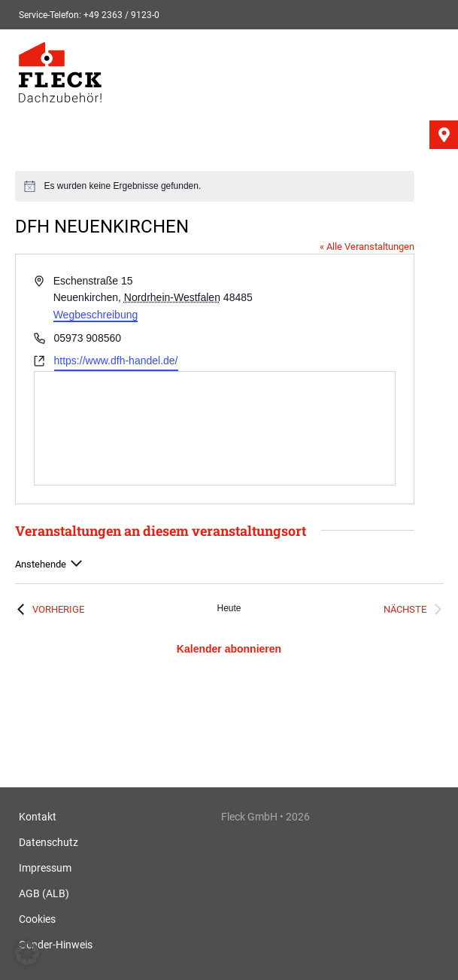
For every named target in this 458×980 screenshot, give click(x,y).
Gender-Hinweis (56, 945)
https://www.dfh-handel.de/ (116, 361)
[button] (27, 953)
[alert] (215, 186)
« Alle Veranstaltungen (367, 247)
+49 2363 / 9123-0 (121, 15)
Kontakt (38, 817)
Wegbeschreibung (96, 315)
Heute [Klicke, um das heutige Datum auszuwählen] (229, 608)
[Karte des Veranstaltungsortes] (215, 428)
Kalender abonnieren (229, 649)
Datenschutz (49, 842)
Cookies (37, 919)
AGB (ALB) (44, 893)
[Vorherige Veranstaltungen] (50, 609)
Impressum (45, 868)
